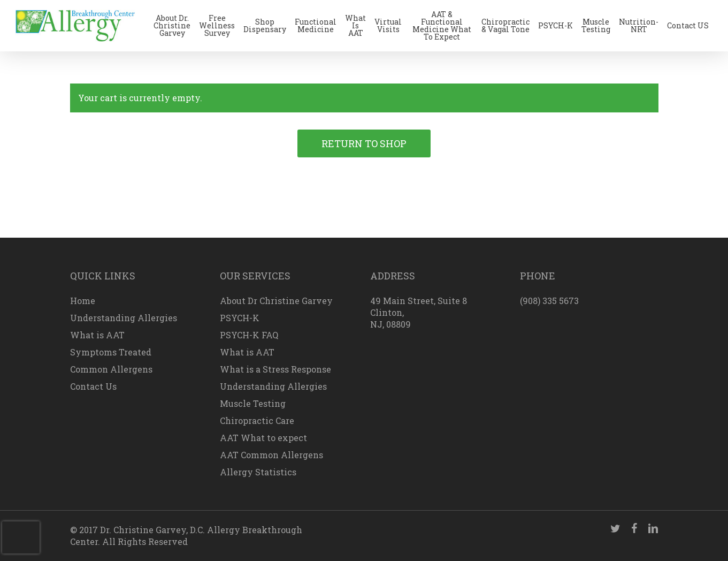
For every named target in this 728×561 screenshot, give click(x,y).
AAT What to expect (263, 438)
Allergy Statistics (258, 472)
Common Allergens (111, 369)
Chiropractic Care (257, 420)
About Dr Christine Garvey (276, 301)
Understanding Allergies (124, 318)
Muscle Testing (253, 403)
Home (83, 301)
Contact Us (93, 386)
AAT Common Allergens (271, 455)
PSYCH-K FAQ (249, 335)
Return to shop (364, 143)
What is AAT (97, 335)
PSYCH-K (240, 318)
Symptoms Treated (111, 352)
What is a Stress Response (275, 369)
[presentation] (21, 537)
